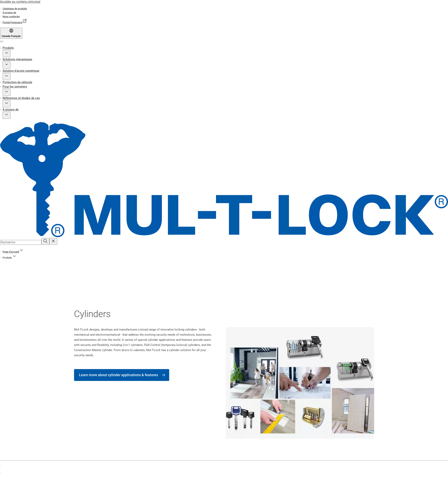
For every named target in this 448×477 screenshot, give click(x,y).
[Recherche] (45, 241)
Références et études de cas (21, 98)
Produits (8, 48)
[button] (7, 54)
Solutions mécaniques (17, 59)
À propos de (11, 110)
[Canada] (11, 33)
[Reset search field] (53, 241)
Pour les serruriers (15, 87)
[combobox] (21, 242)
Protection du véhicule (17, 82)
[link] (15, 9)
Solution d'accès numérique (21, 71)
